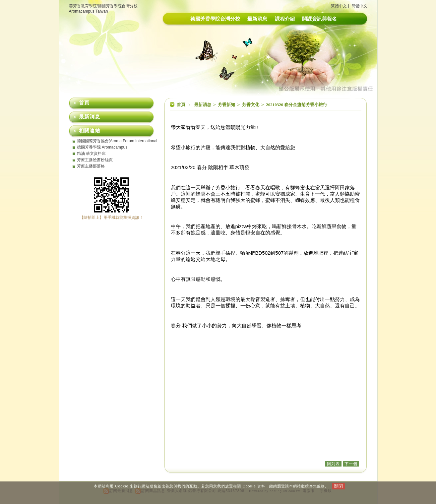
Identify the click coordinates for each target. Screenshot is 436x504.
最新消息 (257, 19)
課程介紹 (285, 19)
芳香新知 (227, 105)
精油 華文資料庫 (91, 154)
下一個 (351, 464)
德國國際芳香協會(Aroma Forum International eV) (117, 141)
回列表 (333, 464)
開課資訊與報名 (319, 19)
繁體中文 (339, 6)
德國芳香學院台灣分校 (215, 19)
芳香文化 (251, 105)
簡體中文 (359, 6)
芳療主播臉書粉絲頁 (95, 160)
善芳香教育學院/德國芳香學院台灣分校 (103, 6)
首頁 (181, 105)
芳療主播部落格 (91, 166)
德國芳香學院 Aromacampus (102, 147)
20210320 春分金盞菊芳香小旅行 (297, 105)
